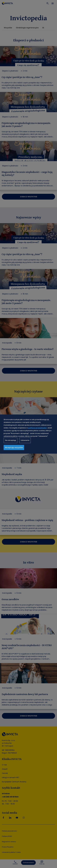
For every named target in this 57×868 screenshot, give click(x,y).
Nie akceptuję (11, 440)
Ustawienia (25, 440)
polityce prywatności (37, 428)
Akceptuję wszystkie (14, 447)
